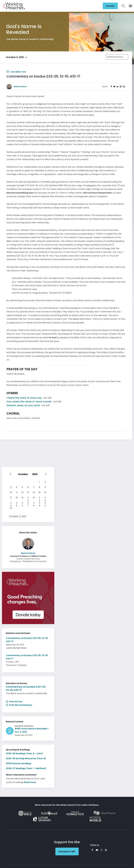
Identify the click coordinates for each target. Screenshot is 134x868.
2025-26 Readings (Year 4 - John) (24, 753)
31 (11, 508)
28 (34, 503)
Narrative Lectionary (115, 57)
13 (28, 492)
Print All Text (14, 702)
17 (11, 498)
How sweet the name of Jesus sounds (29, 402)
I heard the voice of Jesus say (24, 398)
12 (22, 492)
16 (45, 492)
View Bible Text (16, 72)
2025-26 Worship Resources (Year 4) (26, 758)
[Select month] (24, 474)
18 (17, 498)
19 (22, 498)
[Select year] (36, 474)
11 (17, 492)
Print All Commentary (19, 705)
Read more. (30, 782)
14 (34, 492)
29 (40, 503)
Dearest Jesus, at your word (23, 405)
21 (34, 498)
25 (17, 503)
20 (28, 498)
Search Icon (123, 6)
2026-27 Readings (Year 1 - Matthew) (26, 768)
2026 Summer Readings (19, 763)
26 (22, 503)
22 (40, 498)
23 (45, 498)
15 (40, 492)
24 (11, 503)
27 (28, 503)
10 (11, 492)
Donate (110, 6)
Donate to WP (67, 851)
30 (45, 503)
